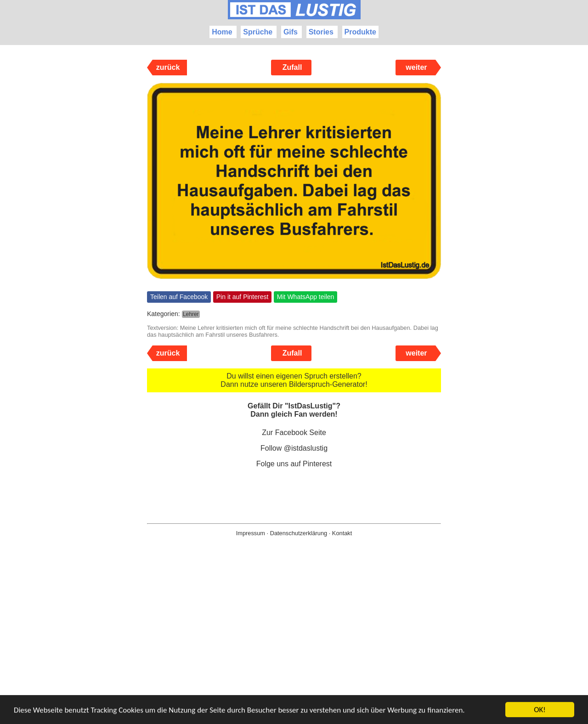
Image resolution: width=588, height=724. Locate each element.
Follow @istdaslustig (294, 448)
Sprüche (258, 32)
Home (222, 32)
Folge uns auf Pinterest (294, 464)
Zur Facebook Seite (294, 433)
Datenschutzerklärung (299, 533)
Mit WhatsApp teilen (306, 297)
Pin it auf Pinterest (243, 297)
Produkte (360, 32)
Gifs (291, 32)
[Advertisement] (294, 645)
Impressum (251, 533)
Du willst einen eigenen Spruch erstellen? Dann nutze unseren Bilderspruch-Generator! (294, 380)
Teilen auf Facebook (179, 297)
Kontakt (342, 533)
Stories (321, 32)
